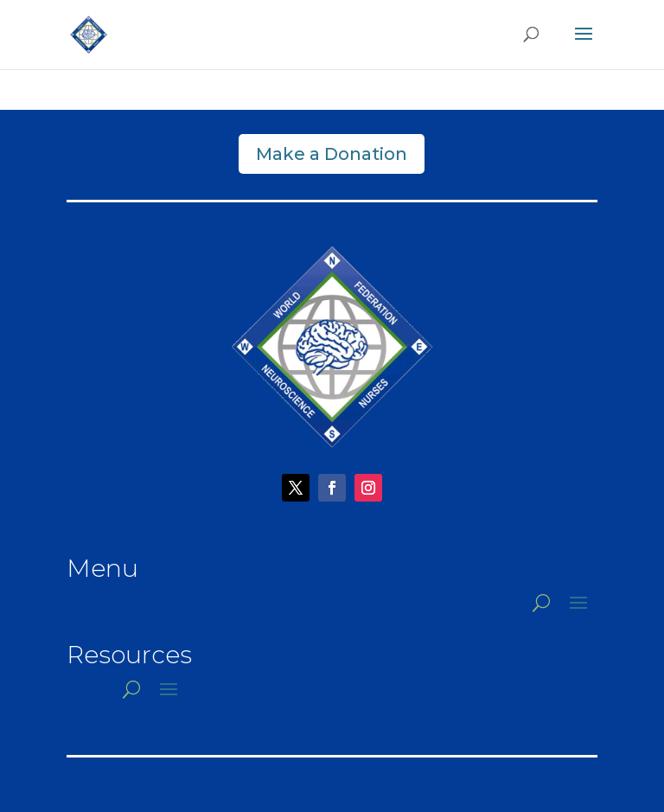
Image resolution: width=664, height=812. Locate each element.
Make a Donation (332, 154)
